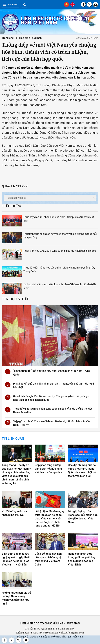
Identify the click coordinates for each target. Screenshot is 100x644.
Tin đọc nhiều (16, 299)
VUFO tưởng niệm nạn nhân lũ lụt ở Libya (15, 513)
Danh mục (11, 5)
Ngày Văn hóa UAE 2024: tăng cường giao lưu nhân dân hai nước (60, 251)
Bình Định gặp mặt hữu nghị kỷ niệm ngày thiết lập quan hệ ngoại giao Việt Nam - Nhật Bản (16, 559)
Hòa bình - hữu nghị (31, 38)
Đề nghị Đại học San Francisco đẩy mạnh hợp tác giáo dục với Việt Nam (83, 517)
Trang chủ (8, 38)
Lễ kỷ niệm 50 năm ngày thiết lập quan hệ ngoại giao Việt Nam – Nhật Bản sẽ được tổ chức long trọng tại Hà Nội (49, 519)
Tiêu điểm (11, 206)
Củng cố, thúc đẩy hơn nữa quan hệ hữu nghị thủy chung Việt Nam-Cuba (48, 559)
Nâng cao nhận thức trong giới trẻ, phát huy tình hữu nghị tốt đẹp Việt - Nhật (82, 559)
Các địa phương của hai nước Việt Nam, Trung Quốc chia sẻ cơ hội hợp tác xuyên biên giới (83, 470)
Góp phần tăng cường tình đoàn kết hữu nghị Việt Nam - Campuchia (48, 469)
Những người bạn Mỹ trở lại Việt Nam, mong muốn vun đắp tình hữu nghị (16, 598)
